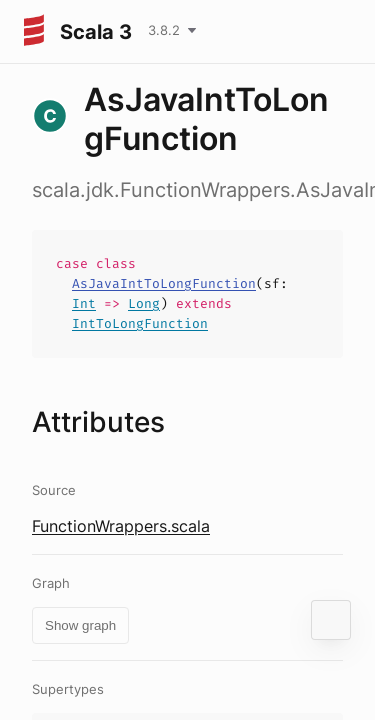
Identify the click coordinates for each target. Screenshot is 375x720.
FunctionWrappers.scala (121, 526)
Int (84, 303)
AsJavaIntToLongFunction (164, 283)
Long (144, 303)
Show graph (80, 625)
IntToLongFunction (140, 323)
